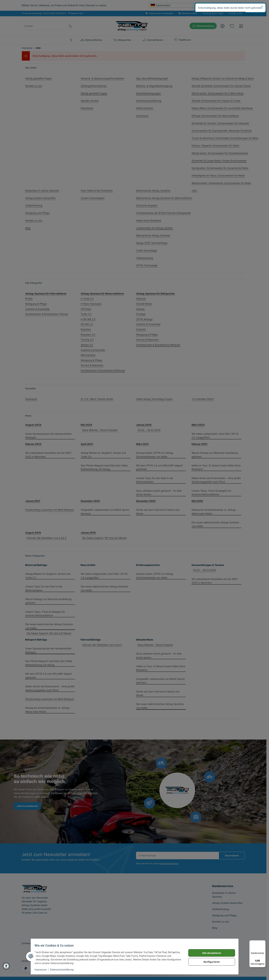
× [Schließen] (262, 6)
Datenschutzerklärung (63, 970)
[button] (6, 966)
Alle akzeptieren (210, 953)
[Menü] (263, 942)
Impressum (42, 970)
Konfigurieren (210, 962)
